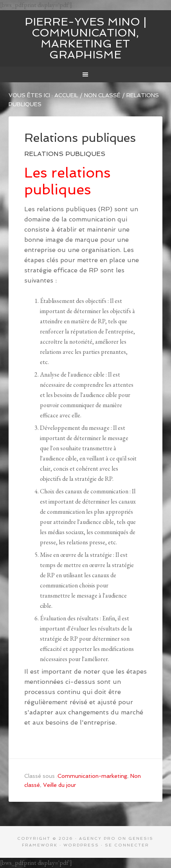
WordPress (81, 845)
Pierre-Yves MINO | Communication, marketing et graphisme (85, 38)
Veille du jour (59, 785)
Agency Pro (97, 838)
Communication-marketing (92, 776)
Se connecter (127, 845)
